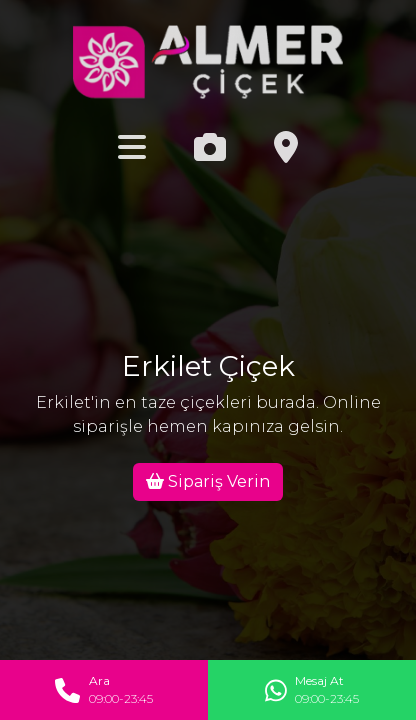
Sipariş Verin (208, 481)
